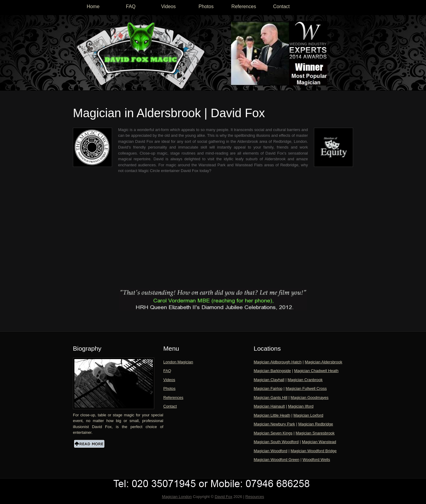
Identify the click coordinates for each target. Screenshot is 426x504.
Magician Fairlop (268, 388)
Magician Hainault (269, 406)
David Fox (224, 497)
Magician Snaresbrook (315, 433)
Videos (169, 6)
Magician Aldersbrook (324, 362)
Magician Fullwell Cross (306, 388)
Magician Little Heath (272, 415)
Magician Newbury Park (274, 424)
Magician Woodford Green (277, 460)
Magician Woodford (271, 451)
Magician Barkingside (272, 371)
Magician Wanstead (319, 442)
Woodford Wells (316, 460)
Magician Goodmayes (310, 398)
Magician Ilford (301, 406)
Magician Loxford (308, 415)
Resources (255, 497)
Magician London (177, 497)
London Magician (178, 362)
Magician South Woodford (276, 442)
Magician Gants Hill (271, 398)
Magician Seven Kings (273, 433)
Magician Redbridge (316, 424)
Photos (206, 6)
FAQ (131, 6)
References (244, 6)
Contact (281, 6)
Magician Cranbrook (305, 380)
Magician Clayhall (269, 380)
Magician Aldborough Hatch (278, 362)
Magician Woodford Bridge (313, 451)
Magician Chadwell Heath (316, 371)
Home (93, 6)
